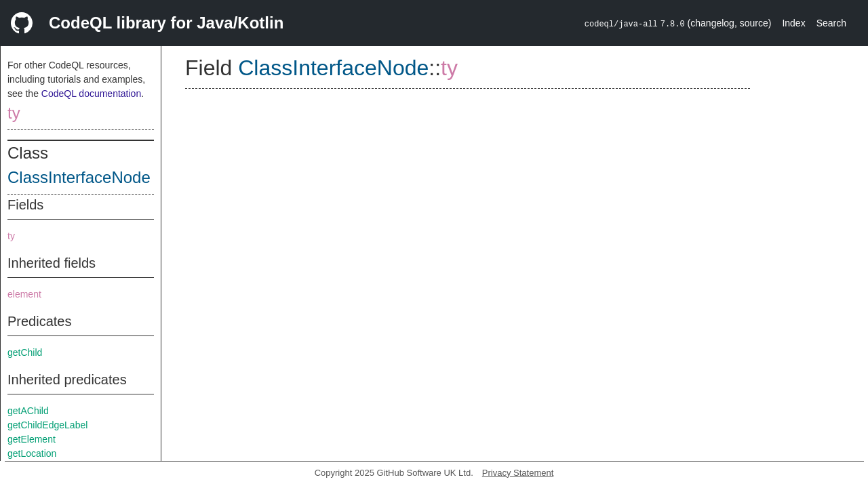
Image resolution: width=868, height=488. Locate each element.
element (24, 294)
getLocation (32, 453)
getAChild (28, 411)
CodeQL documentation (91, 94)
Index (793, 23)
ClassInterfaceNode (79, 177)
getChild (25, 352)
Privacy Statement (518, 473)
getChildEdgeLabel (47, 425)
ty (14, 113)
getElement (32, 439)
